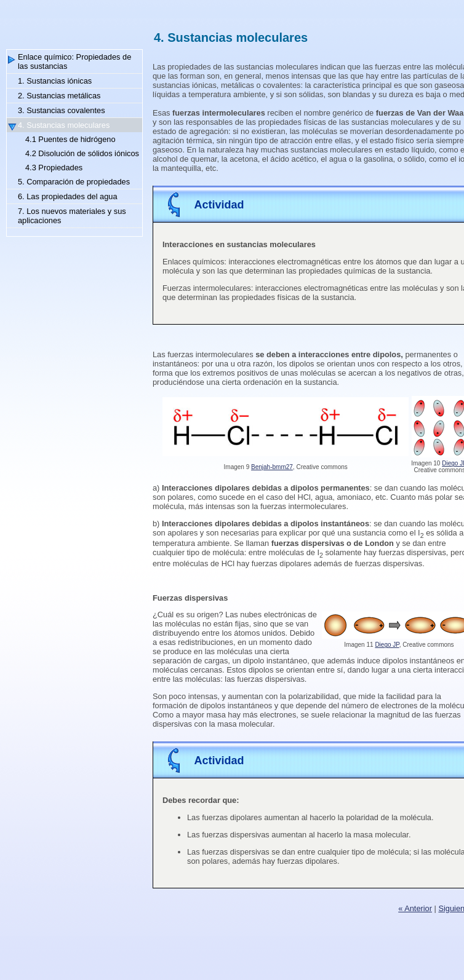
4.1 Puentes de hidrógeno (70, 139)
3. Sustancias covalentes (62, 110)
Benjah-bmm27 (272, 467)
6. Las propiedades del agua (68, 196)
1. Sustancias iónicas (55, 81)
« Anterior (415, 908)
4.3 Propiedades (54, 168)
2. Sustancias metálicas (59, 96)
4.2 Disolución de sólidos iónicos (82, 153)
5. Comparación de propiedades (74, 182)
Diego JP (387, 645)
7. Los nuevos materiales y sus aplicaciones (72, 216)
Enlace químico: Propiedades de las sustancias (74, 61)
